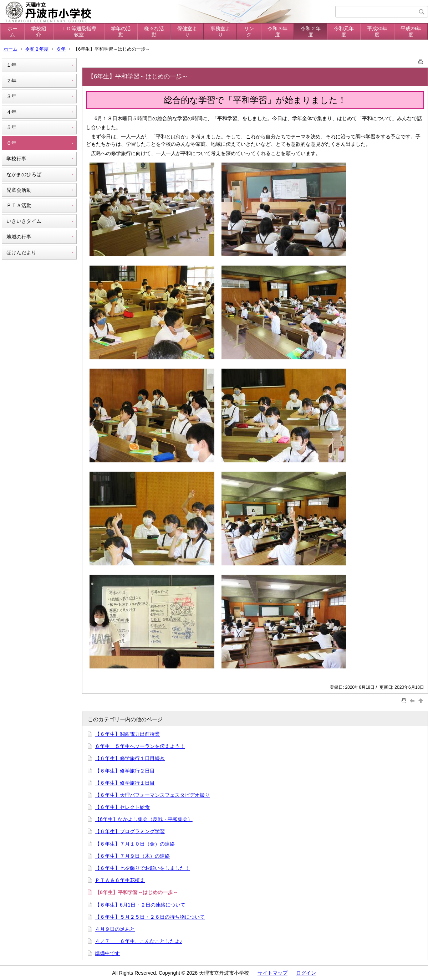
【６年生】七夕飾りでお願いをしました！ (142, 868)
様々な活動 (154, 32)
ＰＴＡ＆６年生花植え (120, 880)
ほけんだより (21, 252)
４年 (11, 112)
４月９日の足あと (115, 929)
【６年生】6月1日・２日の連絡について (140, 905)
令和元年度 (344, 32)
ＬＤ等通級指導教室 (79, 32)
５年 (11, 127)
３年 (11, 96)
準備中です (107, 953)
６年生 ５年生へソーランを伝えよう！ (140, 746)
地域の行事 (19, 237)
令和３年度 (277, 32)
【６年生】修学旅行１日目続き (130, 758)
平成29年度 (411, 32)
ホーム (12, 32)
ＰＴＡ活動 (19, 205)
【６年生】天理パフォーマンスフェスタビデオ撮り (152, 795)
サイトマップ (272, 973)
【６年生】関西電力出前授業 (127, 734)
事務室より (220, 32)
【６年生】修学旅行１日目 (125, 783)
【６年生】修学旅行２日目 (125, 771)
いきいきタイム (24, 221)
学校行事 (16, 159)
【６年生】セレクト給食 (122, 807)
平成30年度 (377, 32)
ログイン (306, 973)
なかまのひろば (24, 174)
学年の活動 (121, 32)
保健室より (187, 32)
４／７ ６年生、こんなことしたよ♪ (139, 941)
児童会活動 (19, 190)
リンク (249, 32)
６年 (61, 49)
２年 (11, 81)
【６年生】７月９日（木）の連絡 (132, 856)
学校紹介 (39, 32)
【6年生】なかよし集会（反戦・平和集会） (144, 819)
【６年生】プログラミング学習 (130, 831)
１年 (11, 65)
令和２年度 (311, 32)
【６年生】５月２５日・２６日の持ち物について (150, 917)
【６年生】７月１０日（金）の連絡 (135, 844)
